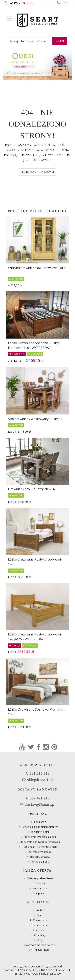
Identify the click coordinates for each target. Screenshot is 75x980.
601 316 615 (39, 773)
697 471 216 (39, 798)
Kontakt (40, 910)
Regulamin (40, 822)
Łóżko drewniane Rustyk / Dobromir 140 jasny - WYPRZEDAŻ (35, 637)
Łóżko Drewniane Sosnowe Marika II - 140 (36, 712)
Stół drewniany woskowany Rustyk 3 (35, 419)
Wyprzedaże (40, 888)
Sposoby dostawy (40, 857)
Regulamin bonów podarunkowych (40, 842)
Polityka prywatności (40, 852)
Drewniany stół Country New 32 (32, 489)
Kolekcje (40, 883)
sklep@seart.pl (40, 780)
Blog (40, 940)
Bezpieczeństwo (40, 925)
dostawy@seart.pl (40, 804)
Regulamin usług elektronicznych (40, 827)
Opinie (40, 893)
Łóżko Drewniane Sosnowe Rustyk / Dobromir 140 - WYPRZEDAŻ (35, 345)
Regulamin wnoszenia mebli (40, 837)
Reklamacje (40, 935)
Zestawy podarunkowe (40, 878)
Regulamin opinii (40, 832)
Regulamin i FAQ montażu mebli (40, 847)
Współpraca (40, 920)
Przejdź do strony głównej (37, 172)
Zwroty (40, 930)
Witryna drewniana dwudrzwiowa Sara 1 (37, 270)
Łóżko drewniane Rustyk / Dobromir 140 (35, 562)
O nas (40, 915)
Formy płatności (40, 862)
